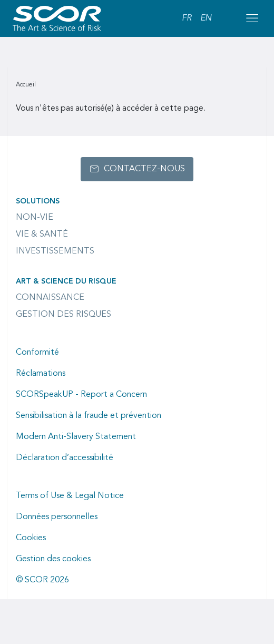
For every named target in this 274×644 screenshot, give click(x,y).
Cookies (31, 538)
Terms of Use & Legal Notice (70, 496)
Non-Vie (35, 218)
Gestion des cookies (53, 559)
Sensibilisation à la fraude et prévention (89, 416)
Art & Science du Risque (66, 281)
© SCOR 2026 (42, 580)
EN (206, 18)
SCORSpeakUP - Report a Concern (81, 395)
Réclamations (41, 374)
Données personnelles (57, 517)
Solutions (38, 201)
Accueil (26, 85)
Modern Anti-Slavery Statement (76, 437)
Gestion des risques (63, 315)
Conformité (37, 353)
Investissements (55, 251)
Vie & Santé (42, 235)
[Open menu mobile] (252, 18)
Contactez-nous (144, 169)
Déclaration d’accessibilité (65, 458)
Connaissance (50, 298)
